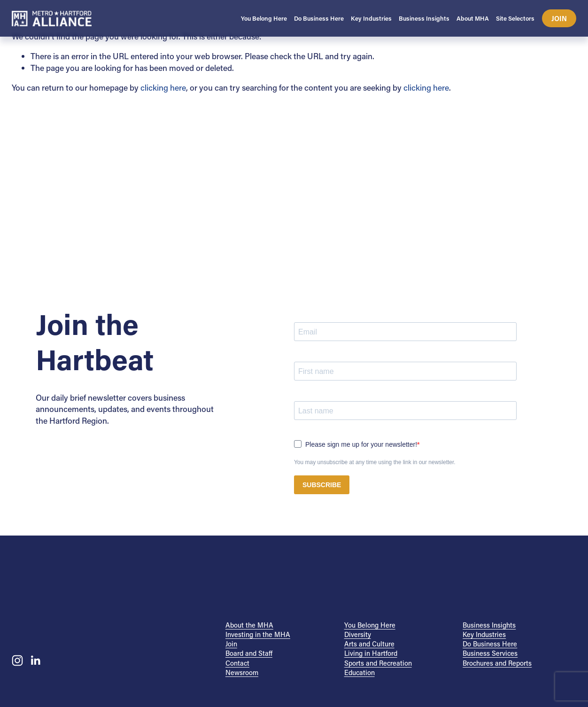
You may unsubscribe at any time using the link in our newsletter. (375, 462)
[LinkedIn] (35, 660)
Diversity (358, 634)
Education (360, 672)
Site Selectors (515, 18)
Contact (237, 663)
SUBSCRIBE (322, 485)
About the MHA (249, 625)
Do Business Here (490, 644)
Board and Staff (249, 653)
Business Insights (489, 625)
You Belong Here (370, 625)
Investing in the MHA (258, 634)
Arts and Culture (369, 644)
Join (559, 19)
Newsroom (242, 672)
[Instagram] (17, 660)
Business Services (490, 653)
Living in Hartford (371, 653)
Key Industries (484, 634)
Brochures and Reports (497, 663)
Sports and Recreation (378, 663)
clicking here (163, 88)
